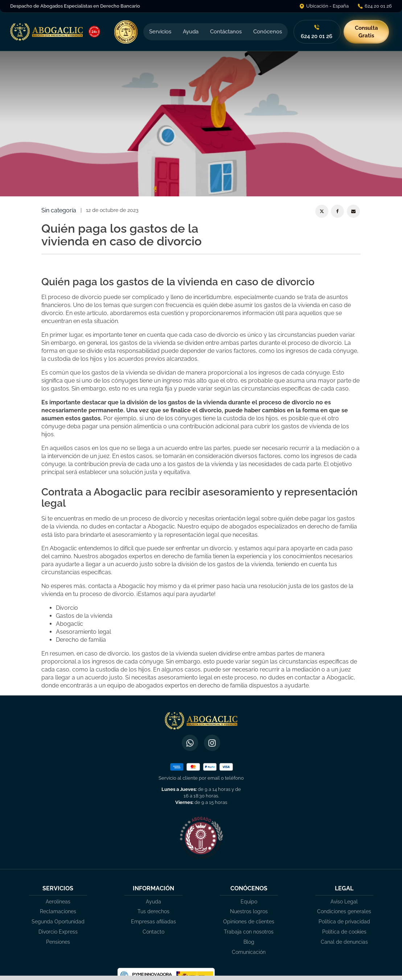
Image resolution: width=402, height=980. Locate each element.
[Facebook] (337, 211)
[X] (322, 211)
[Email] (353, 211)
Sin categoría (59, 210)
